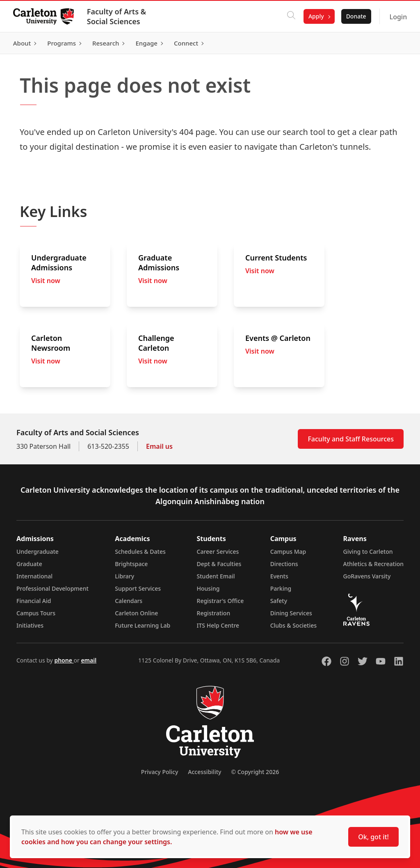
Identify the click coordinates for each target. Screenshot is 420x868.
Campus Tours (36, 613)
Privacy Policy (160, 772)
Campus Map (288, 552)
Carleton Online (136, 613)
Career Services (218, 552)
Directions (284, 564)
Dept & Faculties (219, 564)
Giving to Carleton (368, 552)
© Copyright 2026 (255, 772)
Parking (281, 588)
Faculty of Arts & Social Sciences (116, 16)
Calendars (129, 601)
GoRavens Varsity (367, 576)
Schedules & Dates (140, 552)
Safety (279, 601)
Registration (214, 613)
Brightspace (131, 564)
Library (124, 576)
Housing (208, 588)
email (89, 660)
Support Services (138, 588)
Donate (356, 16)
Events (279, 576)
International (34, 576)
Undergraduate (38, 552)
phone (64, 660)
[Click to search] (291, 16)
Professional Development (52, 588)
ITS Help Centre (218, 625)
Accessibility (204, 772)
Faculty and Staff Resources (351, 439)
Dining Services (291, 613)
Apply (316, 16)
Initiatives (30, 625)
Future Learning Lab (143, 625)
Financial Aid (34, 601)
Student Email (216, 576)
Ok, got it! (373, 837)
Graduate (29, 564)
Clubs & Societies (293, 625)
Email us (159, 446)
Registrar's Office (220, 601)
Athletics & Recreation (373, 564)
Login (398, 17)
